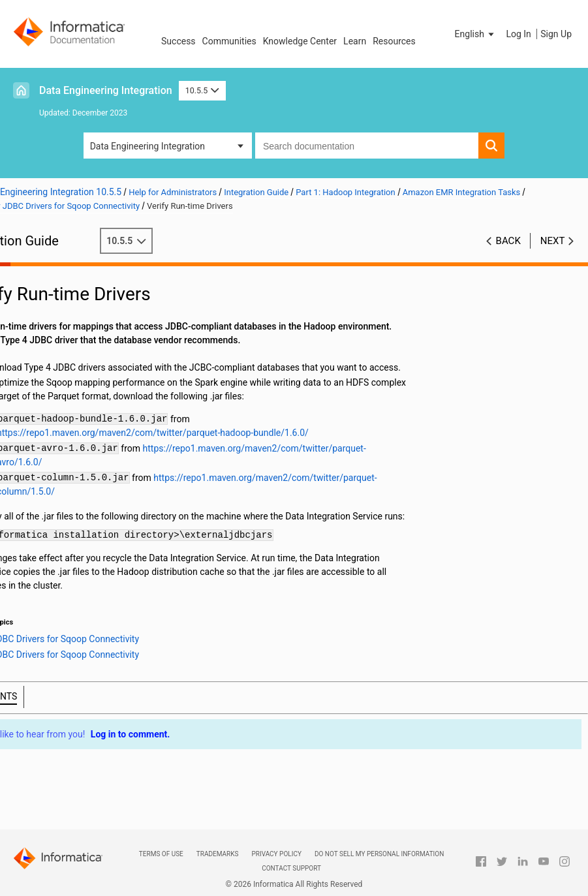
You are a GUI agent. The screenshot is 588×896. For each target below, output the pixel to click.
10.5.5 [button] (202, 90)
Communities (229, 41)
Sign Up (556, 34)
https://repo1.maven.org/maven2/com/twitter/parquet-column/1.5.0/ (192, 505)
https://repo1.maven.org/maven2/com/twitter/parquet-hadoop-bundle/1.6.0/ (208, 446)
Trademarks (218, 854)
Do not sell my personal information (379, 854)
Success (178, 41)
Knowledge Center (300, 41)
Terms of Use (161, 854)
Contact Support (291, 868)
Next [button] (553, 241)
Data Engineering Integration (106, 90)
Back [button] (508, 241)
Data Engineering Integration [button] (147, 146)
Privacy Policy (276, 854)
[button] (476, 34)
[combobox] (367, 146)
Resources (394, 41)
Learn (355, 41)
